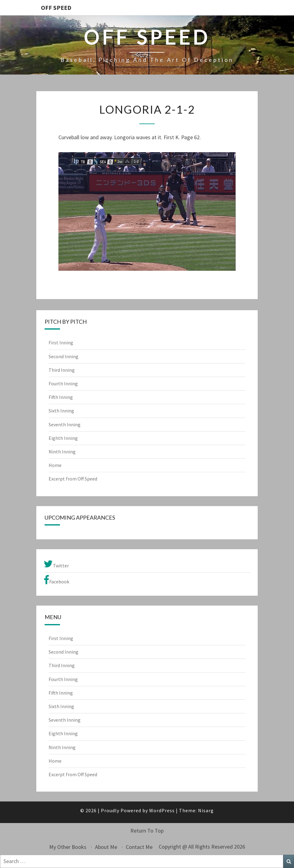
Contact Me (139, 847)
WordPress (162, 810)
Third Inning (62, 370)
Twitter (56, 564)
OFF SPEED (56, 8)
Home (55, 465)
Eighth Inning (63, 438)
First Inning (61, 343)
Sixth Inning (61, 411)
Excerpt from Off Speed (73, 479)
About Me (106, 847)
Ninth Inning (62, 452)
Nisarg (206, 810)
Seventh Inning (65, 424)
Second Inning (64, 356)
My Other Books (68, 847)
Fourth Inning (63, 383)
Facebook (56, 580)
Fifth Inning (61, 397)
